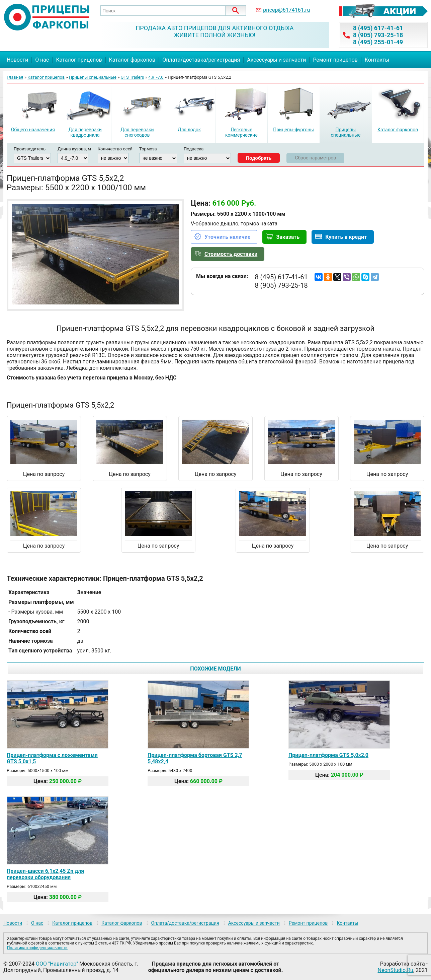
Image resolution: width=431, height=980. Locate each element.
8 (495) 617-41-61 (378, 28)
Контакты (377, 60)
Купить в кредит (346, 237)
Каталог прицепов (79, 60)
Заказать (288, 237)
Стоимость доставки (231, 254)
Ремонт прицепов (335, 60)
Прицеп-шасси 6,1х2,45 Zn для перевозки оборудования (45, 874)
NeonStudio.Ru (396, 970)
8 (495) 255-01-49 (378, 42)
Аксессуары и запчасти (276, 60)
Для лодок (189, 130)
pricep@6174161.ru (286, 10)
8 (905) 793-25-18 (378, 35)
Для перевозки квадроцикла (85, 132)
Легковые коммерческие (241, 132)
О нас (42, 60)
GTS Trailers (133, 77)
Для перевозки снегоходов (137, 132)
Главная (15, 77)
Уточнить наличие (227, 237)
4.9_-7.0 (156, 77)
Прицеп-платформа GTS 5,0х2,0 (328, 755)
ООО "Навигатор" (57, 964)
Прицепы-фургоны (293, 130)
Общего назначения (33, 130)
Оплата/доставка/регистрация (201, 60)
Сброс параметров (315, 158)
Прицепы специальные (93, 77)
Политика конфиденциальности (37, 948)
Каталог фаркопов (132, 60)
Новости (17, 60)
